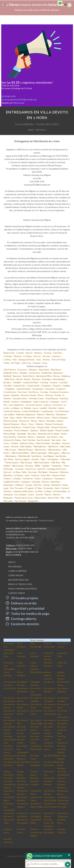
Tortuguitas (53, 459)
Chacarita (50, 389)
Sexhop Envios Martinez (21, 775)
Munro (42, 421)
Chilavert (19, 485)
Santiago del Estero (26, 360)
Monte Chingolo (60, 418)
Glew (12, 418)
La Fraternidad (59, 491)
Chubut (7, 363)
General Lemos (20, 398)
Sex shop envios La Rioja (62, 730)
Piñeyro (31, 437)
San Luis (37, 356)
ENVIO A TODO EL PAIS (20, 584)
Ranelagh (22, 434)
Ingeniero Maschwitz (23, 491)
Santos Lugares (23, 459)
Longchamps (47, 411)
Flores (41, 395)
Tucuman (48, 353)
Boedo (27, 379)
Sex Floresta (9, 688)
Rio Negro (16, 363)
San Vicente (21, 501)
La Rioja (7, 360)
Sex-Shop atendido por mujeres (63, 775)
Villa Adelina (26, 446)
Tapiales (46, 466)
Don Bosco (34, 392)
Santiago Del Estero (57, 469)
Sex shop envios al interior (21, 730)
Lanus (35, 408)
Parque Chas (29, 427)
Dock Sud (22, 392)
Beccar (57, 376)
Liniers (61, 408)
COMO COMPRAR (17, 571)
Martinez (50, 414)
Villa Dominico (54, 450)
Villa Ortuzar (26, 462)
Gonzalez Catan (36, 398)
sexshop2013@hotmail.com (25, 552)
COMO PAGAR (16, 575)
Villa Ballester (40, 446)
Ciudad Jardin (33, 386)
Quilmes (34, 430)
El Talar (38, 488)
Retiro (64, 434)
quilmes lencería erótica (61, 675)
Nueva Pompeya (11, 424)
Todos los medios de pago (28, 613)
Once (31, 424)
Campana (26, 482)
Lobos (31, 494)
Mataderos (61, 414)
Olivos (24, 424)
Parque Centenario (54, 424)
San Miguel (49, 456)
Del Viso (38, 485)
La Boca (47, 405)
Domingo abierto (21, 619)
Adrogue (33, 370)
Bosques (36, 379)
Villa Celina (65, 446)
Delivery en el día (21, 603)
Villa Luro (66, 453)
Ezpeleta (15, 395)
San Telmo (8, 459)
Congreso (61, 389)
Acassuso (22, 370)
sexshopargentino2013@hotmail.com (19, 100)
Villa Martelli (24, 456)
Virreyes (29, 466)
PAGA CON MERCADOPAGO (23, 589)
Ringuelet (8, 498)
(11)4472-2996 (24, 548)
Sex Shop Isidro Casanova (48, 739)
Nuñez (60, 421)
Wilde (38, 466)
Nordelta (51, 421)
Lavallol (43, 408)
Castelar (63, 382)
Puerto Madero (21, 430)
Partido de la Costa (24, 498)
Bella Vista (10, 379)
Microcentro (30, 418)
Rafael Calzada (47, 430)
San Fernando (43, 440)
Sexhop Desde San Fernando (9, 775)
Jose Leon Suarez (34, 405)
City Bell (7, 386)
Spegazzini (33, 501)
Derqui (47, 485)
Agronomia (44, 370)
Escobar (44, 392)
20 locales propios (22, 598)
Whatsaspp (19, 103)
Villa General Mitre (20, 453)
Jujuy (39, 360)
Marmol (41, 414)
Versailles (56, 443)
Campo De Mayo (31, 382)
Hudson (15, 402)
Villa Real (55, 462)
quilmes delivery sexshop (48, 675)
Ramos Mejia (9, 434)
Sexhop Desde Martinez (61, 765)
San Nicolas (61, 456)
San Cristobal (29, 440)
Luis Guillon (9, 414)
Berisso (46, 482)
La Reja (48, 491)
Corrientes (8, 356)
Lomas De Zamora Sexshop (48, 656)
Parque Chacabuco (13, 427)
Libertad (52, 408)
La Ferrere (57, 405)
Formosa (46, 360)
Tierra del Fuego (59, 360)
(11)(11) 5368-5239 (25, 545)
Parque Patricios (59, 427)
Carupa (29, 485)
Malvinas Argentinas (26, 414)
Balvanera (58, 373)
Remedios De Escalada (49, 434)
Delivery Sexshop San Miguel (36, 832)
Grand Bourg (52, 398)
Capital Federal (23, 389)
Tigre (43, 459)
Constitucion (10, 392)
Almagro (23, 373)
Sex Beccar (49, 682)
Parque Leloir (43, 427)
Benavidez (8, 485)
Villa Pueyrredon (42, 462)
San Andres (52, 437)
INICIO (12, 562)
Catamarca (56, 356)
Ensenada (48, 488)
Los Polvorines (62, 411)
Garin (57, 488)
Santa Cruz (26, 363)
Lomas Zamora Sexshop (34, 666)
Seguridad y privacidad (25, 608)
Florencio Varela (28, 395)
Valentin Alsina (27, 443)
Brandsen (56, 482)
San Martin (37, 456)
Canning (44, 382)
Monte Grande (11, 421)
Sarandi (35, 459)
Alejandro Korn (11, 373)
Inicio (31, 130)
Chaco (45, 363)
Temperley (57, 466)
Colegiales (10, 389)
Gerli (6, 418)
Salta (14, 360)
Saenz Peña (53, 498)
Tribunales (65, 459)
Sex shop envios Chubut (48, 730)
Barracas (17, 376)
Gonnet (39, 494)
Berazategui (59, 379)
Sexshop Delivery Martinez (61, 784)
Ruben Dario (40, 498)
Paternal (22, 437)
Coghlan (66, 386)
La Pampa (27, 356)
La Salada (15, 408)
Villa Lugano (54, 453)
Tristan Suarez (12, 462)
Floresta (49, 395)
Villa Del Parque (25, 450)
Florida (58, 395)
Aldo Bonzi (56, 370)
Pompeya (8, 430)
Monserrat (24, 421)
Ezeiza (6, 395)
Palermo (39, 424)
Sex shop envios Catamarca (35, 730)
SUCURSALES (15, 566)
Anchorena (34, 373)
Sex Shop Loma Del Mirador (62, 749)
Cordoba (20, 353)
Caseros (54, 382)
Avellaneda (47, 373)
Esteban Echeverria (59, 392)
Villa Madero (11, 456)
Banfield (7, 376)
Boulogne (47, 379)
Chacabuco (60, 478)
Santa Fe (29, 353)
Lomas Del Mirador (31, 411)
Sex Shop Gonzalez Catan (35, 739)
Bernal (20, 379)
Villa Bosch (53, 446)
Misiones (18, 356)
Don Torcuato (17, 488)
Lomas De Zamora (12, 411)
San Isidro (56, 440)
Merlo (19, 418)
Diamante (56, 485)
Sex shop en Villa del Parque (9, 730)
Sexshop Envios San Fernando (49, 823)
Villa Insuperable (39, 453)
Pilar (62, 498)
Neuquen (37, 363)
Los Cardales (20, 494)
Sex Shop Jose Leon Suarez (8, 749)
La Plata (39, 491)
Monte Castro (44, 418)
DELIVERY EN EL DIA (18, 580)
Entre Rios (58, 353)
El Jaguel (29, 488)
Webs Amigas (37, 640)
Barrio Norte (29, 376)
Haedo (7, 402)
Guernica (64, 398)
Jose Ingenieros (16, 405)
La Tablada (26, 408)
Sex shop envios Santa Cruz (10, 739)
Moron (34, 421)
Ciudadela (46, 386)
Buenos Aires (9, 353)
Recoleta (32, 434)
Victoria (15, 446)
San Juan (46, 356)
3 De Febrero (10, 370)
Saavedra (41, 437)
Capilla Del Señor (12, 482)
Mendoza (38, 353)
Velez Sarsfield (43, 443)
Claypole (56, 386)
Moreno (57, 494)
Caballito (17, 382)
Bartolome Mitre (44, 376)
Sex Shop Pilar (51, 755)
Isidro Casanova (41, 402)
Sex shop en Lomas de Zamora (9, 714)
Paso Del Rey (10, 437)
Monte (48, 494)
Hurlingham (26, 402)
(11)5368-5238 (8, 96)
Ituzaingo (55, 402)
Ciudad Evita (19, 386)
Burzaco (7, 382)
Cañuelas (36, 482)
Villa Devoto (40, 450)
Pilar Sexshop (37, 672)
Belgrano (66, 376)
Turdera (14, 443)
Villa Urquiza (18, 466)
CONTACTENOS (17, 593)
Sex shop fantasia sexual (21, 739)
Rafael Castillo (62, 430)
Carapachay (38, 389)
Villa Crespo (10, 450)
